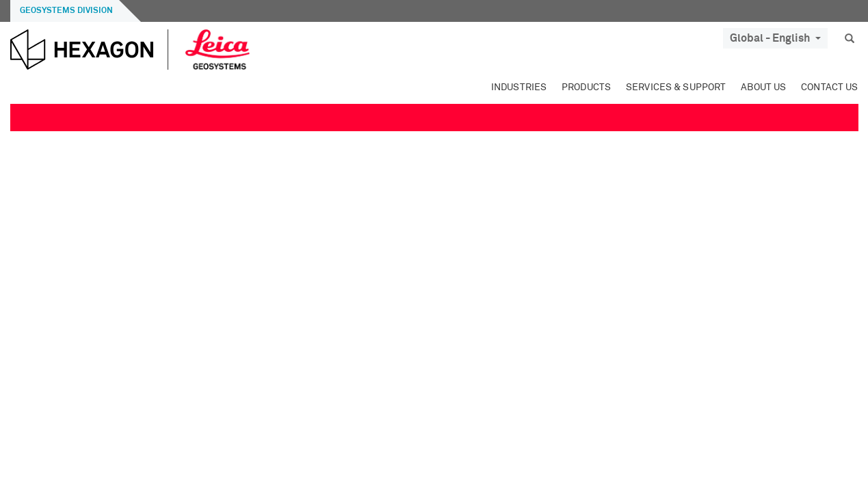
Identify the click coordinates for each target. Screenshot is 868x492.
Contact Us (829, 87)
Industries (519, 87)
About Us (763, 87)
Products (586, 87)
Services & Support (676, 87)
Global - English (775, 38)
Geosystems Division (66, 11)
